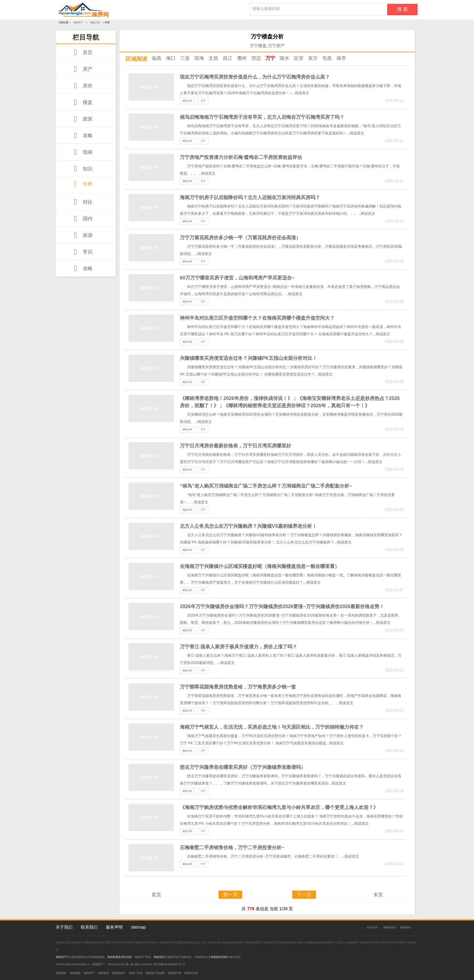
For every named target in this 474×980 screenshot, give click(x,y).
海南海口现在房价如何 (70, 943)
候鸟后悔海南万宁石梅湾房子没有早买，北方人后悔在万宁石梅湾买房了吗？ (262, 117)
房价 (82, 86)
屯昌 (327, 58)
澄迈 (256, 58)
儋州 (242, 58)
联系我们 (89, 927)
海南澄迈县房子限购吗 (259, 943)
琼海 (199, 58)
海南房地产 (390, 927)
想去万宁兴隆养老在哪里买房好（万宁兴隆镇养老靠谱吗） (243, 767)
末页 (378, 895)
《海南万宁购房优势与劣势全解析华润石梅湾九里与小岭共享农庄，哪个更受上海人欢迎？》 (279, 807)
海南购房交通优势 (234, 943)
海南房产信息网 (155, 973)
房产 (82, 69)
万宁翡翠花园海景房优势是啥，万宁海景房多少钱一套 (238, 687)
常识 (82, 252)
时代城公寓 (383, 943)
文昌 (213, 58)
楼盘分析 (95, 23)
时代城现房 (398, 943)
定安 (299, 58)
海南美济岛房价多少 (148, 943)
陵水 (284, 58)
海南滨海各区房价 (95, 943)
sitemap (138, 927)
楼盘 (82, 102)
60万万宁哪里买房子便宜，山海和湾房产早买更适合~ (237, 278)
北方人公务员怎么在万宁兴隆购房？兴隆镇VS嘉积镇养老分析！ (248, 526)
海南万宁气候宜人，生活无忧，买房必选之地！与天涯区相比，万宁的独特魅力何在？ (272, 727)
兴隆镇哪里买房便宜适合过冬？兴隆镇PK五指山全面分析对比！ (248, 358)
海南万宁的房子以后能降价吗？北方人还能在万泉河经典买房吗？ (250, 197)
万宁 (270, 58)
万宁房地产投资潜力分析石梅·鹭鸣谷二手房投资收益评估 (241, 157)
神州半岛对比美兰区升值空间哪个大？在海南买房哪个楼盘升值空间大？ (257, 318)
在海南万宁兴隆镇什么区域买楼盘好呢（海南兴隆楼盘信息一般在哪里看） (260, 566)
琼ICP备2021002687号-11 (169, 964)
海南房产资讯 (143, 957)
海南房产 (78, 23)
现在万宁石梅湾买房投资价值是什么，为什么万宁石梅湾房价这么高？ (255, 77)
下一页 (304, 895)
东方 (313, 58)
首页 (82, 52)
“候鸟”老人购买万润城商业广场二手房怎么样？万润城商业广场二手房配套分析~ (266, 486)
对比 (82, 202)
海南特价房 (191, 973)
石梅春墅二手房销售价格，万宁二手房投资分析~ (232, 848)
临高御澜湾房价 (325, 943)
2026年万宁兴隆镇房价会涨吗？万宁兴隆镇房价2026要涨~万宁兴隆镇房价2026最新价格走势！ (282, 606)
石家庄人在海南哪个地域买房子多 (356, 943)
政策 (82, 119)
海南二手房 (136, 973)
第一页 (230, 895)
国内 (82, 219)
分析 (82, 184)
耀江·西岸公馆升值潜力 (120, 943)
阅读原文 (302, 93)
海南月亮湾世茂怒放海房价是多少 (181, 943)
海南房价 (405, 927)
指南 (82, 152)
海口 (171, 58)
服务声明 (114, 927)
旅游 (82, 235)
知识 (82, 169)
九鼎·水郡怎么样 (212, 943)
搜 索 (402, 9)
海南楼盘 (75, 973)
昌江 (228, 58)
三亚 (185, 58)
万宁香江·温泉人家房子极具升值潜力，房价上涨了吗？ (239, 647)
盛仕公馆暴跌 (306, 943)
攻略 (82, 135)
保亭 (341, 58)
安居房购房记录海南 (285, 943)
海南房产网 (175, 973)
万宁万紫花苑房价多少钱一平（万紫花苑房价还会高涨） (240, 238)
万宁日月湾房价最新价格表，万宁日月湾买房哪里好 (235, 446)
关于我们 (64, 927)
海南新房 (103, 973)
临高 (157, 58)
